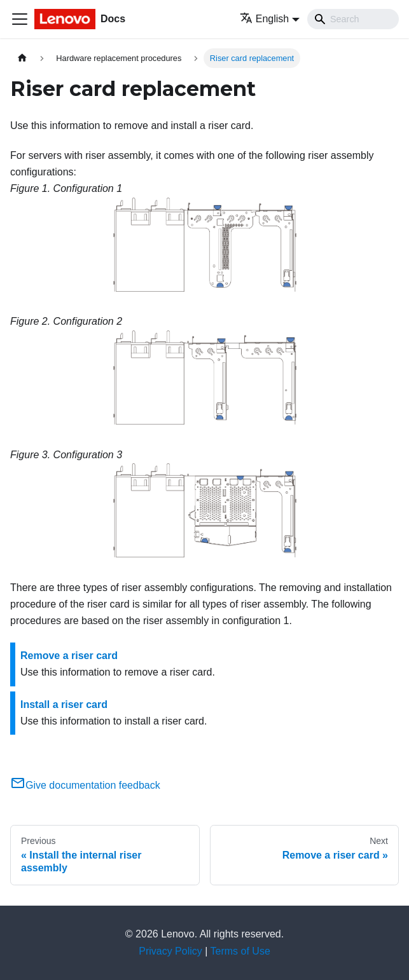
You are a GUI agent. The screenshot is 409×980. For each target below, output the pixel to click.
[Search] (353, 19)
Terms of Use (240, 951)
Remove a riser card (69, 656)
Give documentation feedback (85, 785)
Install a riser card (64, 704)
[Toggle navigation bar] (20, 19)
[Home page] (22, 58)
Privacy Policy (170, 951)
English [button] (264, 19)
